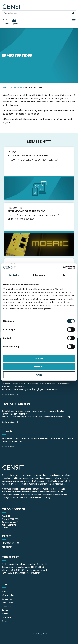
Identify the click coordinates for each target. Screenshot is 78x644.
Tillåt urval (39, 367)
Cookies (5, 621)
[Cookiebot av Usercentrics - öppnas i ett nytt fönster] (63, 267)
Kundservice (7, 599)
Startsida (6, 592)
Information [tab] (39, 275)
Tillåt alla (39, 359)
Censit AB (7, 88)
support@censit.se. (35, 573)
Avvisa (39, 375)
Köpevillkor (6, 617)
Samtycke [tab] (14, 275)
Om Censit (6, 606)
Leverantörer (7, 603)
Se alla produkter (10, 395)
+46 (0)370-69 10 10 (10, 543)
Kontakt (5, 610)
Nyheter (18, 88)
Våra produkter (8, 595)
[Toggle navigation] (74, 21)
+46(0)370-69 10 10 (17, 570)
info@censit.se (8, 547)
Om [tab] (64, 275)
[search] (39, 13)
